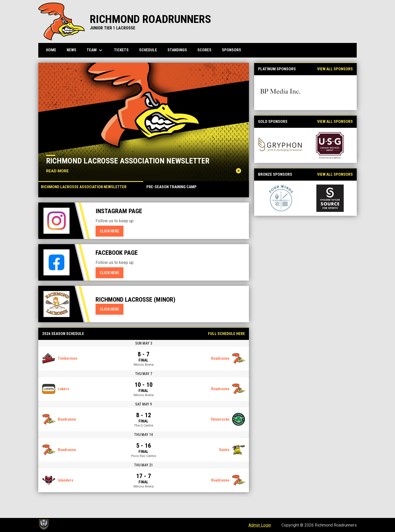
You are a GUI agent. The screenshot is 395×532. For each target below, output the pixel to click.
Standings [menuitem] (177, 50)
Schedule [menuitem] (148, 50)
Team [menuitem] (95, 50)
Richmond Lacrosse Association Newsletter (128, 161)
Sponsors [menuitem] (231, 50)
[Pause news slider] (239, 171)
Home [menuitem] (51, 50)
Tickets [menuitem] (121, 50)
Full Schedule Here (227, 334)
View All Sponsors (335, 69)
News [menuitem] (71, 50)
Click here (112, 231)
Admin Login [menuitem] (260, 525)
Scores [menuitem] (204, 50)
